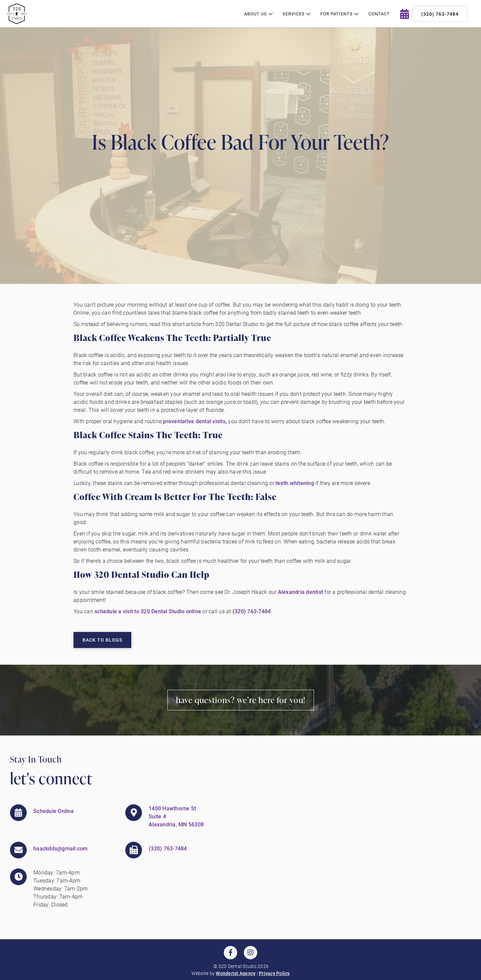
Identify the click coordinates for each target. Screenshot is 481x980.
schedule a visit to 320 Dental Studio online (148, 611)
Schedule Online (54, 811)
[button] (258, 14)
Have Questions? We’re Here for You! (241, 700)
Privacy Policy (274, 973)
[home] (17, 14)
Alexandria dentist (301, 592)
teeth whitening (295, 483)
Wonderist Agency (236, 973)
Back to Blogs (102, 640)
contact (379, 14)
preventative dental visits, (195, 421)
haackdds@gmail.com (61, 848)
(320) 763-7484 (440, 14)
